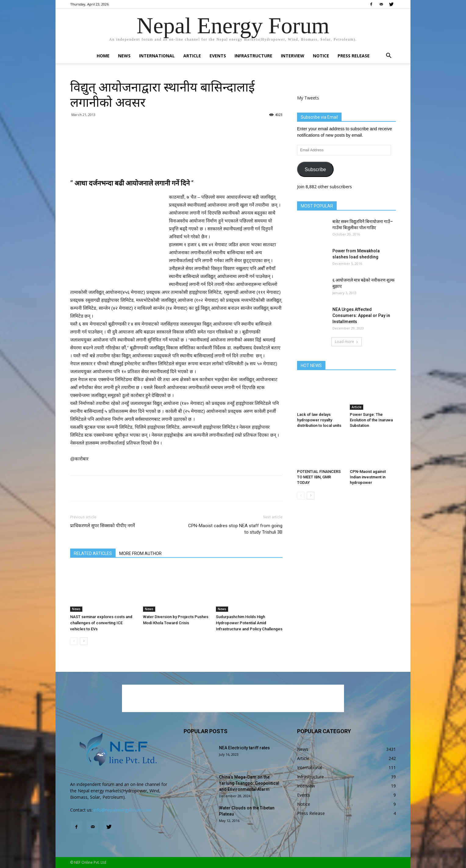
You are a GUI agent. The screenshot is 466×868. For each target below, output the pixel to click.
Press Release (354, 56)
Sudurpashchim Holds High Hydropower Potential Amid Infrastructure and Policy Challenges (249, 623)
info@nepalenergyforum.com (122, 810)
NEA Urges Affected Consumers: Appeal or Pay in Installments (361, 315)
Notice (321, 56)
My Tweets (308, 98)
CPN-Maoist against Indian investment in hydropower (368, 477)
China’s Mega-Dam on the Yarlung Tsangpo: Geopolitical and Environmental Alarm (249, 783)
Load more (347, 342)
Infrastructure (253, 56)
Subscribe (315, 169)
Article (192, 56)
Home (103, 56)
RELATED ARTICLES (93, 553)
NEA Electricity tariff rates (244, 748)
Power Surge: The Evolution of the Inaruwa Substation (371, 420)
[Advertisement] (176, 155)
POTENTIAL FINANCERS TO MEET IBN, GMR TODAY (319, 477)
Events (218, 56)
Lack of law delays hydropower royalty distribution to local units (319, 420)
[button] (389, 56)
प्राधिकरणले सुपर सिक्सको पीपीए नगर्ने (102, 526)
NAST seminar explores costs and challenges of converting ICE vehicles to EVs (101, 623)
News (124, 56)
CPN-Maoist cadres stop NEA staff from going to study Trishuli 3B (235, 529)
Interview (293, 56)
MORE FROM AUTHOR (140, 553)
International (157, 56)
